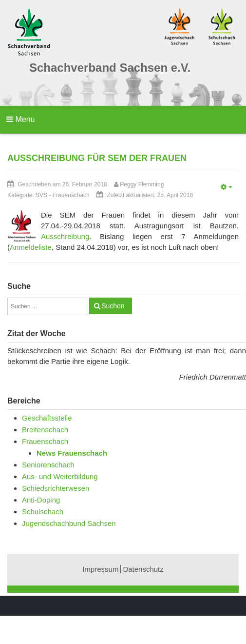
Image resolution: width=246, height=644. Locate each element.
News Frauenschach (72, 453)
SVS (41, 195)
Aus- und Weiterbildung (60, 476)
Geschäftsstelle (47, 418)
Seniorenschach (48, 465)
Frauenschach (71, 195)
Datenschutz (143, 569)
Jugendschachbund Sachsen (69, 523)
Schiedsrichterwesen (56, 488)
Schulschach (43, 512)
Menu (20, 119)
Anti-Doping (41, 500)
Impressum (100, 569)
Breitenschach (45, 430)
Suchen (113, 306)
